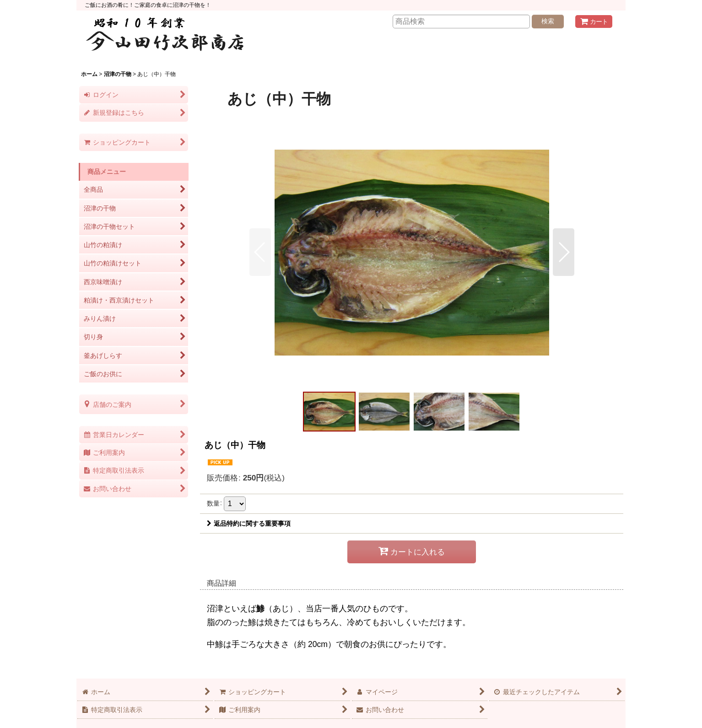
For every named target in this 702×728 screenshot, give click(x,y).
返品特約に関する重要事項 (249, 523)
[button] (260, 252)
